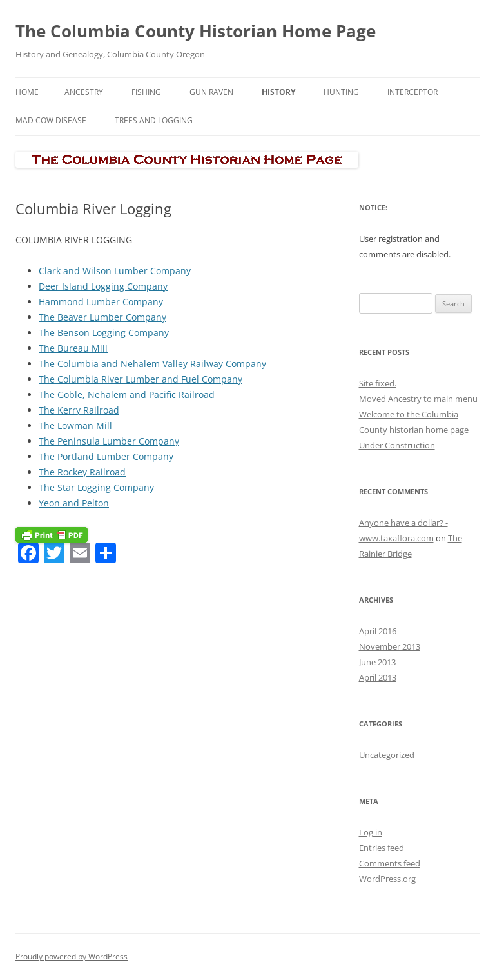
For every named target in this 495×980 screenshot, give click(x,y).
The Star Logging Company (96, 487)
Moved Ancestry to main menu (418, 399)
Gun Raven (211, 92)
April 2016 (378, 631)
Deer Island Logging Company (103, 286)
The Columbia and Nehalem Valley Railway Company (152, 364)
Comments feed (390, 863)
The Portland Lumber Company (106, 456)
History (278, 92)
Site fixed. (378, 383)
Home (27, 92)
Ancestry (84, 92)
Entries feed (382, 848)
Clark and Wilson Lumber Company (115, 271)
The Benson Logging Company (104, 333)
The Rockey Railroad (82, 472)
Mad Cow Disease (51, 120)
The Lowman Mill (75, 425)
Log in (371, 832)
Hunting (341, 92)
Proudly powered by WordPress (72, 956)
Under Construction (397, 445)
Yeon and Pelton (74, 503)
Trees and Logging (154, 120)
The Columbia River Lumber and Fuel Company (141, 379)
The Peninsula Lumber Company (109, 441)
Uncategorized (387, 755)
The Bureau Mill (73, 348)
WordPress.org (387, 879)
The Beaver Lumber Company (102, 317)
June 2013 (377, 662)
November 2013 (390, 646)
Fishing (146, 92)
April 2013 (378, 677)
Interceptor (412, 92)
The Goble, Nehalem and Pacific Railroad (127, 395)
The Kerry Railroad (79, 410)
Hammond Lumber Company (101, 302)
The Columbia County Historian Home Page (196, 31)
